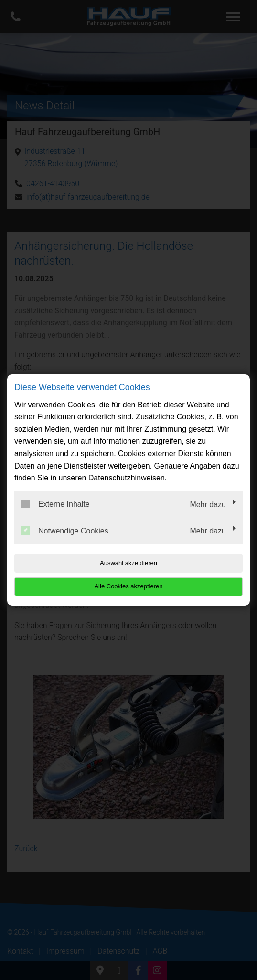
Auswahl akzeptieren (128, 563)
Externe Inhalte (56, 504)
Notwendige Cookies (65, 531)
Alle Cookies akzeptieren (128, 586)
